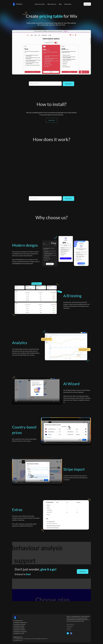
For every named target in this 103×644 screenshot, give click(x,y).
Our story (69, 630)
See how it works (40, 4)
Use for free (68, 84)
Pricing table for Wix (18, 621)
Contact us (69, 628)
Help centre (68, 4)
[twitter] (68, 633)
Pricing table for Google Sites (20, 632)
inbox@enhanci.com (18, 640)
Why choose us (52, 4)
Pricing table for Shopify (19, 626)
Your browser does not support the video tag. (37, 390)
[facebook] (71, 633)
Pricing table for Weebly (19, 628)
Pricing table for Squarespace (20, 622)
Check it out (51, 120)
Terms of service (70, 624)
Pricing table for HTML (19, 633)
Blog (60, 4)
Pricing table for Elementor (20, 624)
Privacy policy (70, 626)
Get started (87, 4)
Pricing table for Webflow (19, 630)
